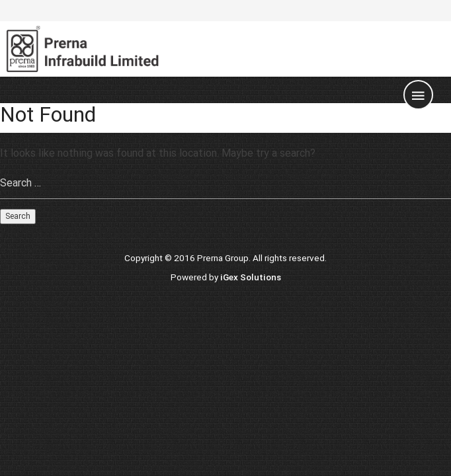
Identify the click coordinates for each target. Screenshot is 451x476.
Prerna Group (223, 258)
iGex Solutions (251, 277)
